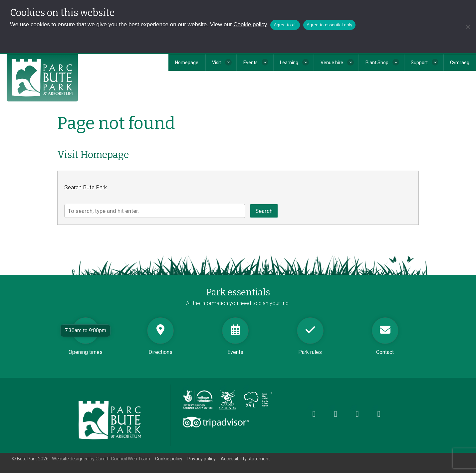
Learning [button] (289, 63)
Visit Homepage (93, 155)
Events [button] (250, 63)
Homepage (187, 63)
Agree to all (285, 25)
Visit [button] (217, 63)
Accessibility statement (245, 459)
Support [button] (419, 63)
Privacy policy (202, 459)
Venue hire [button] (332, 63)
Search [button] (264, 211)
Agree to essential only (329, 25)
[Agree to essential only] (468, 27)
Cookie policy (250, 24)
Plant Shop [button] (377, 63)
